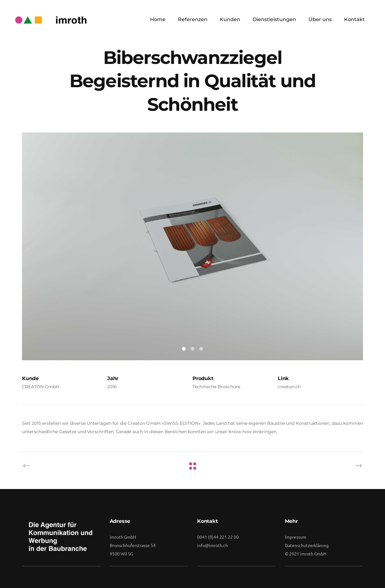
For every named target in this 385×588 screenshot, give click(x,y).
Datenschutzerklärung (307, 545)
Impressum (296, 537)
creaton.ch (289, 387)
